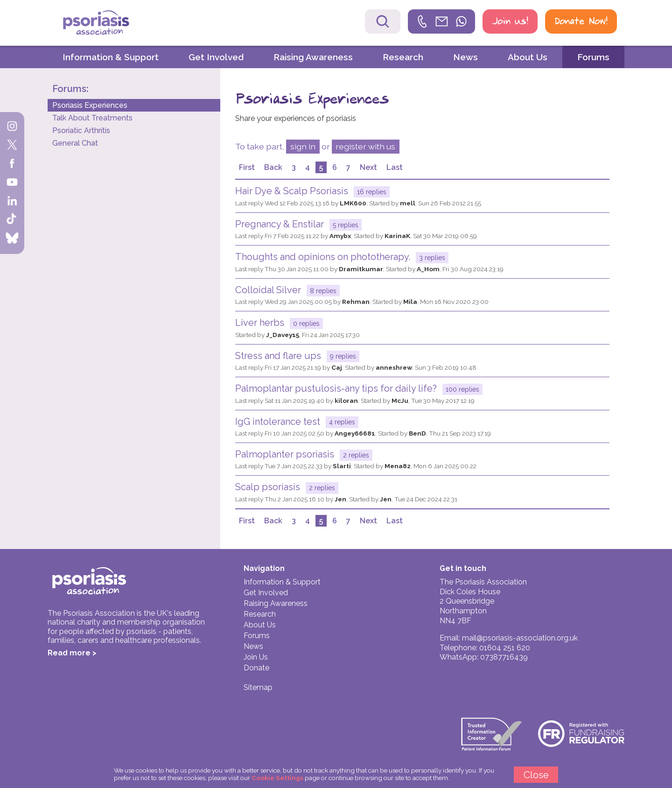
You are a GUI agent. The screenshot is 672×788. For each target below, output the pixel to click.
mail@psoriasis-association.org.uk (520, 638)
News (465, 57)
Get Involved (216, 57)
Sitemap (258, 687)
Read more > (72, 653)
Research (403, 57)
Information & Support (111, 57)
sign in (303, 146)
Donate (256, 668)
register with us (365, 146)
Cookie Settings (277, 778)
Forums (593, 57)
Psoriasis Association (116, 24)
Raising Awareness (313, 57)
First (247, 167)
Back (273, 167)
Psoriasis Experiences (90, 105)
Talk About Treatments (92, 118)
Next (368, 167)
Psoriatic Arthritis (81, 130)
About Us (528, 57)
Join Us (256, 657)
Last (395, 167)
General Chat (75, 143)
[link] (441, 21)
